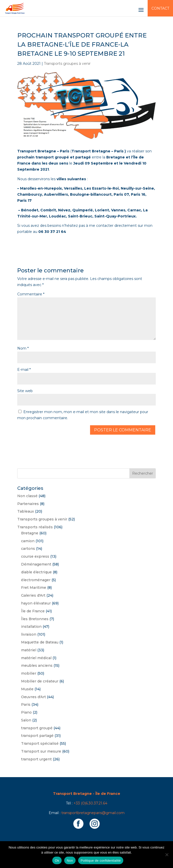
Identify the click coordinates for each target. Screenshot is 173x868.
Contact (160, 8)
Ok (57, 861)
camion (28, 541)
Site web (25, 391)
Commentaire (31, 294)
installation (31, 627)
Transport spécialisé (40, 743)
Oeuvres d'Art (33, 697)
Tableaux (26, 511)
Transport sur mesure (41, 751)
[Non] (167, 855)
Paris (26, 704)
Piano (26, 712)
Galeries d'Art (33, 595)
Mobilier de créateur (40, 681)
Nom (23, 348)
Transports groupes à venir (67, 64)
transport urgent (36, 759)
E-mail (24, 370)
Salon (26, 720)
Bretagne (30, 533)
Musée (27, 689)
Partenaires (28, 504)
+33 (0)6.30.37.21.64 (90, 803)
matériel (29, 650)
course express (35, 556)
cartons (28, 549)
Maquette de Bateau (40, 642)
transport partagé (37, 736)
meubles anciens (37, 665)
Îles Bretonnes (35, 619)
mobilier (29, 673)
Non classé (27, 496)
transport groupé (37, 728)
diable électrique (36, 572)
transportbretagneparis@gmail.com (93, 813)
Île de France (33, 611)
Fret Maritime (34, 588)
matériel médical (36, 658)
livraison (29, 634)
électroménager (36, 580)
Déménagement (36, 564)
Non (70, 861)
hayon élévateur (36, 603)
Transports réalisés (35, 527)
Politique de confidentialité (101, 861)
